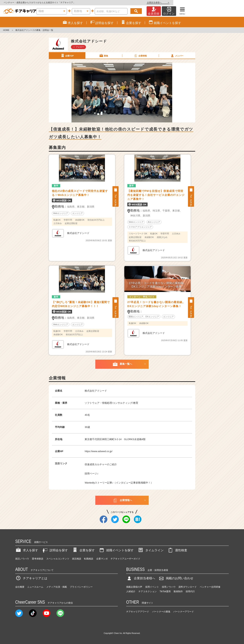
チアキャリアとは (31, 578)
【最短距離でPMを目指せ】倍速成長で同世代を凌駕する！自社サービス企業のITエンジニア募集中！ (156, 195)
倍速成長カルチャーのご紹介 (101, 464)
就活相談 (77, 559)
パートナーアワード (184, 612)
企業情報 (140, 56)
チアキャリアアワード (138, 612)
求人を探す (27, 550)
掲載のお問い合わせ (176, 578)
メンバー (177, 56)
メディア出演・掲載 (57, 587)
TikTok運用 (165, 591)
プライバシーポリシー (81, 587)
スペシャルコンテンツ (58, 559)
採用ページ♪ (91, 474)
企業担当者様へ (229, 2)
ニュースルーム (35, 587)
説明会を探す (55, 550)
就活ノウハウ (22, 559)
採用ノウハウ (169, 587)
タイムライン (151, 550)
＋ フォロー (79, 47)
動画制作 (178, 591)
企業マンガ (102, 559)
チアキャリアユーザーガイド (125, 559)
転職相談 (89, 559)
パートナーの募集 (161, 612)
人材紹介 (131, 591)
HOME (6, 30)
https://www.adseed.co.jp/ (98, 451)
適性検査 (177, 550)
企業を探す (83, 550)
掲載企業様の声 (134, 587)
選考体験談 (38, 559)
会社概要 (20, 587)
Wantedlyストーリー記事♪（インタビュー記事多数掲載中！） (119, 483)
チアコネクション (148, 591)
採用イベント (152, 587)
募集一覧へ (122, 364)
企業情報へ (122, 500)
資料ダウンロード (188, 587)
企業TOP (67, 56)
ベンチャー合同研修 (210, 587)
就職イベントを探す (116, 550)
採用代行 (190, 591)
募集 (104, 56)
